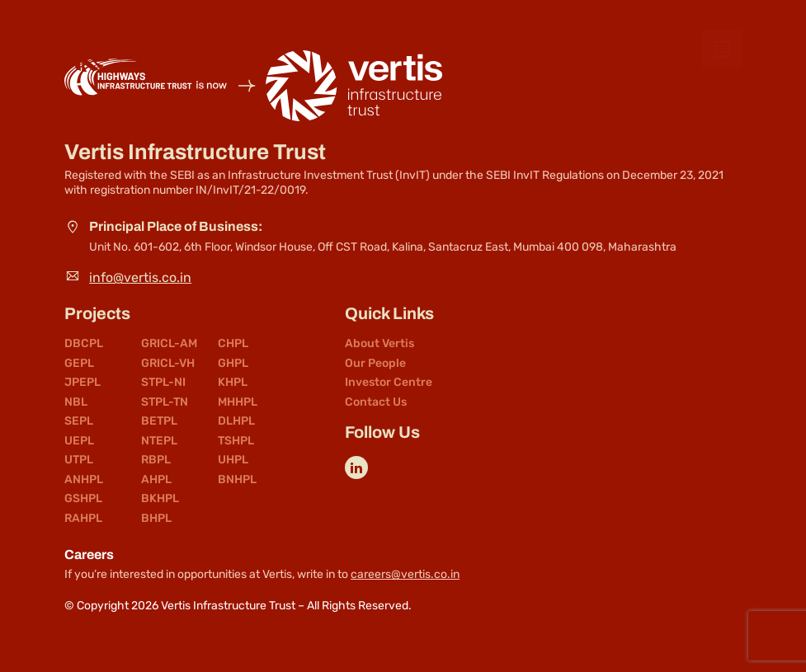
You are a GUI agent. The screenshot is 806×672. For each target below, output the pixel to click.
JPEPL (82, 383)
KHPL (233, 383)
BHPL (156, 519)
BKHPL (160, 499)
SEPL (79, 421)
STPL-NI (163, 383)
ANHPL (84, 480)
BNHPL (237, 480)
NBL (76, 402)
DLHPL (236, 421)
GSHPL (83, 499)
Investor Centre (389, 383)
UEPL (79, 441)
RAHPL (83, 519)
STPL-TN (165, 402)
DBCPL (84, 344)
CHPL (233, 344)
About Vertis (379, 344)
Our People (375, 364)
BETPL (159, 421)
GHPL (233, 364)
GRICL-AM (169, 344)
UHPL (233, 460)
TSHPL (236, 441)
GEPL (79, 364)
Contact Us (376, 402)
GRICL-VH (168, 364)
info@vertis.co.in (140, 277)
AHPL (156, 480)
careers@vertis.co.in (405, 574)
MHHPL (238, 402)
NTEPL (159, 441)
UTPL (79, 460)
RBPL (156, 460)
